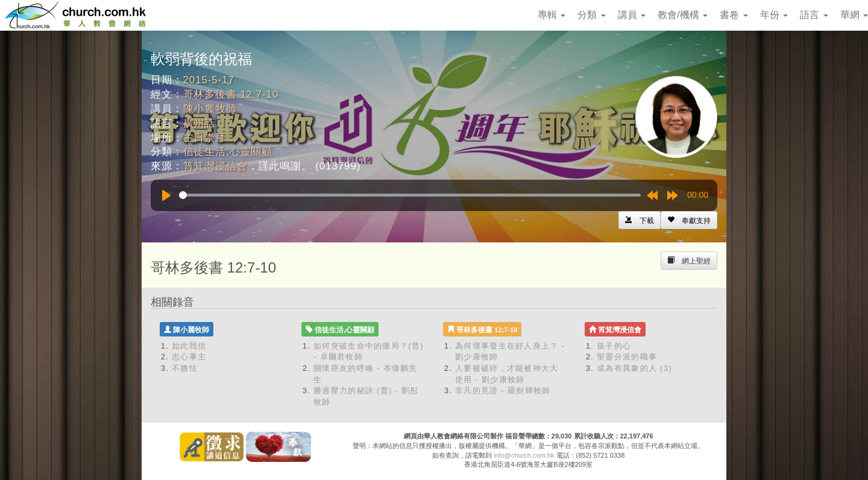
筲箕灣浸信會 (215, 166)
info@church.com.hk (524, 455)
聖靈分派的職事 (627, 357)
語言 (814, 15)
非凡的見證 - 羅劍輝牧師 (503, 390)
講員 (632, 15)
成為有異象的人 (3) (634, 368)
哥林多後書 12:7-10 (231, 94)
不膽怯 (185, 368)
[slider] (410, 195)
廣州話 (200, 123)
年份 (774, 15)
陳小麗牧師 (210, 109)
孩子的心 (614, 346)
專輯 (552, 15)
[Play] (166, 195)
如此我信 (189, 346)
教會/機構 (683, 15)
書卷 (734, 15)
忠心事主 (189, 357)
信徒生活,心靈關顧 (228, 152)
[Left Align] (689, 220)
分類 (591, 15)
